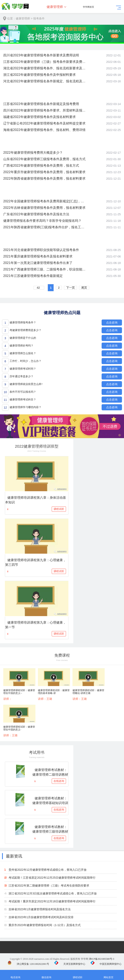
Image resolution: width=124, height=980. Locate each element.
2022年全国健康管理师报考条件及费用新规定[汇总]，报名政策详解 (44, 201)
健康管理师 (55, 7)
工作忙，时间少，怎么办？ (25, 361)
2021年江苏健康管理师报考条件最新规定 (33, 276)
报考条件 (39, 18)
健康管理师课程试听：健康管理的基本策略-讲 (54, 692)
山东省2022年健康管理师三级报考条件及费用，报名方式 (44, 159)
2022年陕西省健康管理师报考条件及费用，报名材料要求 (44, 179)
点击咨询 (112, 323)
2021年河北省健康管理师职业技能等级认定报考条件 (41, 250)
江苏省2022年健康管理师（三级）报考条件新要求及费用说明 (44, 62)
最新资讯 (14, 856)
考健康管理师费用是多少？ (25, 330)
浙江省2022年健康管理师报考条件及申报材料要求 (40, 75)
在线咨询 (59, 781)
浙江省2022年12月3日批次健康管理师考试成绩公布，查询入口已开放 (53, 893)
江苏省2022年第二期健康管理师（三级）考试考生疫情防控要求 (49, 886)
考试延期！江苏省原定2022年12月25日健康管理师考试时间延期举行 (52, 878)
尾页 (84, 288)
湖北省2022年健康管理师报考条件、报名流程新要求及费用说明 (44, 68)
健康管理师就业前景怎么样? (26, 384)
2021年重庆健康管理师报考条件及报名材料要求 (38, 256)
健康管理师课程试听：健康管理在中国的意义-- (19, 692)
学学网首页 (88, 7)
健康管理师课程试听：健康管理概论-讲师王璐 (88, 692)
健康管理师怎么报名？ (23, 353)
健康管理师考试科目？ (23, 399)
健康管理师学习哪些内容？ (25, 407)
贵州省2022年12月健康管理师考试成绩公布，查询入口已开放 (48, 870)
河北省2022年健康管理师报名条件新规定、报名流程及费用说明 (44, 81)
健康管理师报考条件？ (23, 322)
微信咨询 (46, 975)
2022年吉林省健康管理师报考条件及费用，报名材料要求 (44, 208)
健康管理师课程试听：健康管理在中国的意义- (19, 728)
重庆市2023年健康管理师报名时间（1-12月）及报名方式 (44, 925)
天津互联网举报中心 (70, 964)
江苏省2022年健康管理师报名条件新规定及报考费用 (41, 104)
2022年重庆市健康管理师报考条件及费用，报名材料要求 (44, 172)
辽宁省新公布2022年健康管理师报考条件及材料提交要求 (44, 123)
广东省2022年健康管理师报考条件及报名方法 (36, 214)
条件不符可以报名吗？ (23, 392)
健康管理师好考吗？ (21, 346)
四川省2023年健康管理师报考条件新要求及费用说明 (41, 55)
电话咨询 (15, 975)
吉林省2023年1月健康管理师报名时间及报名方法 (40, 909)
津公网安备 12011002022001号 (28, 964)
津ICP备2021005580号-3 (102, 959)
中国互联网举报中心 (106, 964)
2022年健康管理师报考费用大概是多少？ (33, 153)
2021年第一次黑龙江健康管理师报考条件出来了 (38, 263)
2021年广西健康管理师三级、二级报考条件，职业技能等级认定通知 (44, 269)
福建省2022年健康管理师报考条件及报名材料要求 (40, 117)
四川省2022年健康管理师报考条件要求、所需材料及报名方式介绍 (44, 110)
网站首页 (109, 975)
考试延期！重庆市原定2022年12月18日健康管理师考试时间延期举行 (52, 901)
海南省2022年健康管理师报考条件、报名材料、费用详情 (44, 130)
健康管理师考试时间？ (23, 369)
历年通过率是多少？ (21, 376)
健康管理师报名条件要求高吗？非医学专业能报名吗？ (42, 221)
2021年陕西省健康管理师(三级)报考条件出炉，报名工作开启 (44, 227)
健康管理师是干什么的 (23, 338)
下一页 (70, 288)
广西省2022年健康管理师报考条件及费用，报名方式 (41, 166)
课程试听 (59, 509)
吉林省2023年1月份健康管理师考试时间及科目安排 (41, 917)
